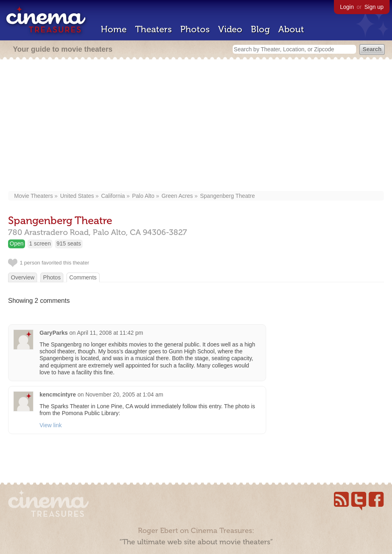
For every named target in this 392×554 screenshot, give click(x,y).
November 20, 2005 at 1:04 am (124, 395)
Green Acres (177, 196)
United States (77, 196)
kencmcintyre (58, 395)
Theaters (153, 29)
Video (230, 29)
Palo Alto (143, 196)
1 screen (40, 243)
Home (114, 29)
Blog (260, 29)
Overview (23, 277)
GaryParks (54, 333)
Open (17, 243)
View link (51, 425)
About (291, 29)
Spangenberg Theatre (227, 196)
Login (347, 7)
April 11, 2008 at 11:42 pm (110, 333)
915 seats (69, 243)
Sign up (374, 7)
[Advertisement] (196, 126)
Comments (83, 277)
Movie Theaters (33, 196)
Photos (195, 29)
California (113, 196)
